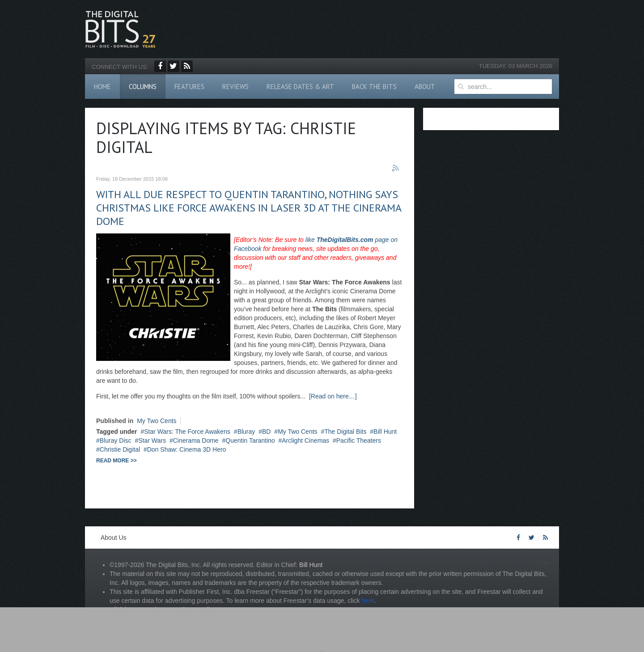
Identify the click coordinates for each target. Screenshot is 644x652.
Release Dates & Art (300, 87)
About (425, 87)
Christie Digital (120, 449)
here (368, 601)
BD (266, 432)
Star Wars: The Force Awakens (187, 432)
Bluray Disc (116, 440)
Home (102, 87)
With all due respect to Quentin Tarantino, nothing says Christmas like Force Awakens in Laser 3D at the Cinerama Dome (249, 208)
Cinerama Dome (196, 440)
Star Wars (152, 440)
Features (189, 87)
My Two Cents (157, 421)
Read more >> (117, 461)
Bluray (246, 432)
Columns (143, 87)
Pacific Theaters (359, 440)
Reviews (235, 87)
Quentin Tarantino (250, 440)
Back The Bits (374, 87)
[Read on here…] (333, 396)
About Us (114, 538)
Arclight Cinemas (305, 440)
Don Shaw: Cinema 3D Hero (187, 449)
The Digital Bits (345, 432)
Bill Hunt (385, 432)
